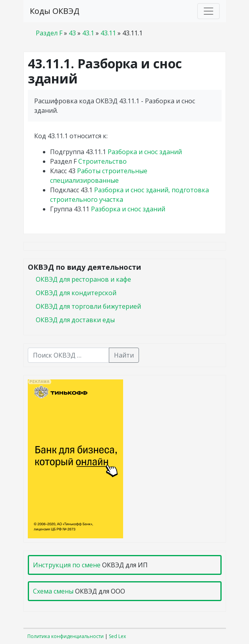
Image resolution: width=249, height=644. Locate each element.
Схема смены (53, 591)
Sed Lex (117, 636)
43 (72, 33)
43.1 (88, 33)
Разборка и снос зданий (145, 152)
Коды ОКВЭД (55, 11)
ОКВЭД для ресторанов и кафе (83, 279)
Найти (124, 355)
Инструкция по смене (67, 565)
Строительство (102, 161)
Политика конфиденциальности (66, 636)
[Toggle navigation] (208, 11)
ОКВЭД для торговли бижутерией (88, 306)
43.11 (108, 33)
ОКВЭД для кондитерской (76, 293)
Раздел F (49, 33)
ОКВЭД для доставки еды (75, 320)
